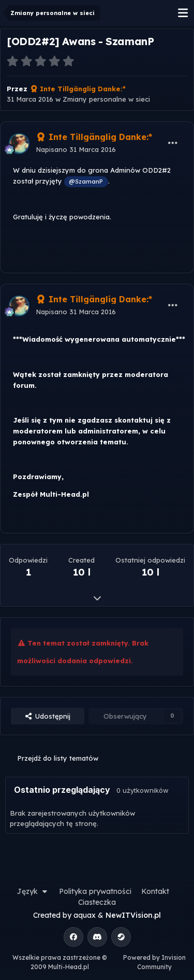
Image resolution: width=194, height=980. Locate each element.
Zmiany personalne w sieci (106, 99)
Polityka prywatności (95, 891)
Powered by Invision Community (154, 962)
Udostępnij (48, 716)
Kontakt (155, 891)
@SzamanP (86, 181)
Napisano (76, 149)
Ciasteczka (97, 902)
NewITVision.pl (133, 915)
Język (33, 891)
